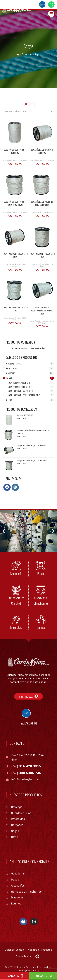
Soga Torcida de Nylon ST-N (15, 255)
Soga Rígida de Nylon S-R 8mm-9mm (42, 142)
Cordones (11, 364)
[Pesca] (41, 556)
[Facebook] (7, 478)
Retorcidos (11, 359)
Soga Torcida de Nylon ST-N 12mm (15, 300)
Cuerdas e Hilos (13, 354)
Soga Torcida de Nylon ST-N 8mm (15, 246)
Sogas (38, 45)
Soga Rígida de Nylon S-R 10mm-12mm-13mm (15, 194)
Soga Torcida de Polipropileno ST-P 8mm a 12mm (42, 301)
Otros (9, 391)
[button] (4, 522)
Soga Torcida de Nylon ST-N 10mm (42, 246)
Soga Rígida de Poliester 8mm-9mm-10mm (42, 194)
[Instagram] (15, 478)
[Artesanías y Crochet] (16, 581)
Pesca (41, 564)
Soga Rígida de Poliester (39, 203)
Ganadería (16, 564)
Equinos (41, 618)
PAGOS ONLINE (28, 714)
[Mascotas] (16, 610)
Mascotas (16, 618)
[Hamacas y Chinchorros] (41, 581)
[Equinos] (41, 610)
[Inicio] (18, 45)
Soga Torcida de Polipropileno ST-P (24, 386)
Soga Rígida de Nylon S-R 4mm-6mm (15, 142)
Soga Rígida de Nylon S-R (12, 151)
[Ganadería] (16, 556)
